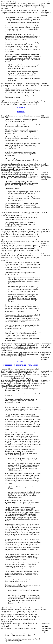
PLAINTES (21, 112)
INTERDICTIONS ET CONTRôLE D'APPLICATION (21, 365)
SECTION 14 (21, 361)
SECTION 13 (21, 108)
